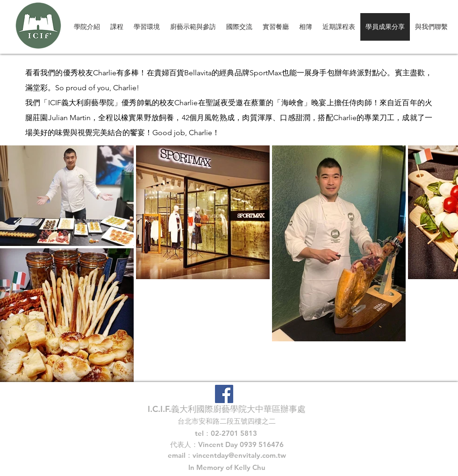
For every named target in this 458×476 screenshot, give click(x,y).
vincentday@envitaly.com (234, 455)
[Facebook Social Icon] (224, 394)
